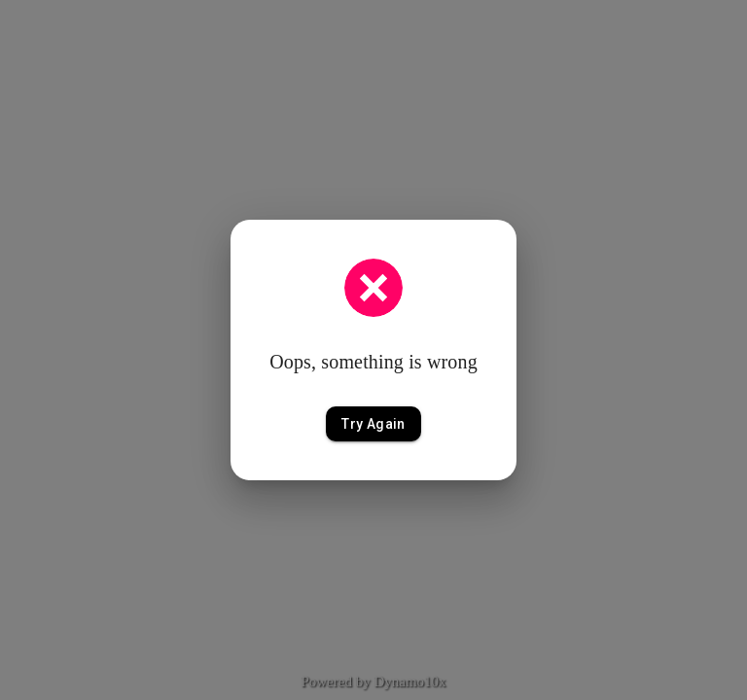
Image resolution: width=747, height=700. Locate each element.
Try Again (373, 424)
